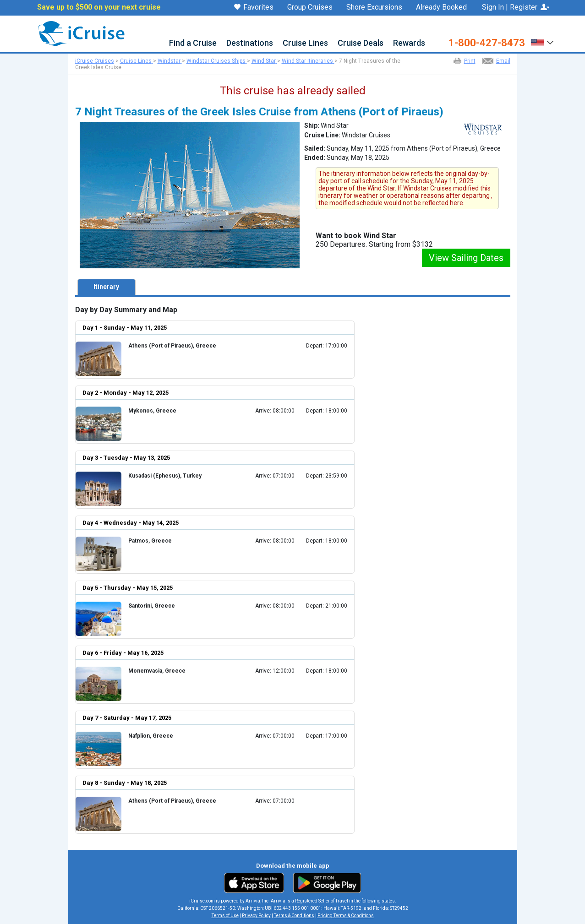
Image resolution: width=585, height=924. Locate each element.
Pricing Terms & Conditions (346, 916)
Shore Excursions (374, 7)
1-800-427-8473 (487, 43)
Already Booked (441, 7)
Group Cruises (310, 7)
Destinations (250, 43)
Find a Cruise (193, 43)
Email (503, 61)
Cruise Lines (305, 43)
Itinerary (106, 287)
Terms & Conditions (294, 916)
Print (470, 61)
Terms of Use (225, 916)
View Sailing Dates (466, 258)
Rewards (409, 43)
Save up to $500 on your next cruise (99, 7)
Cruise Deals (361, 43)
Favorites (254, 8)
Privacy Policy (256, 916)
